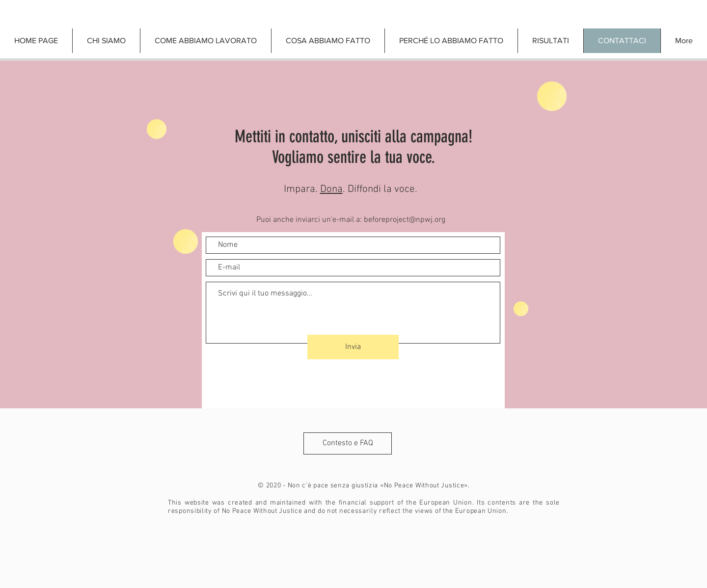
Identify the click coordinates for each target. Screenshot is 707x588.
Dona (331, 189)
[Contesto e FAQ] (348, 443)
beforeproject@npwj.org (405, 220)
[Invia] (353, 347)
